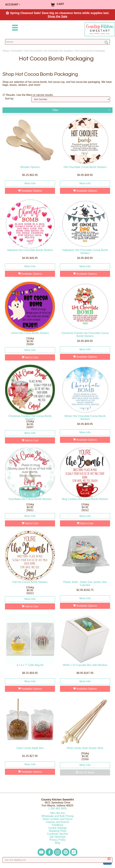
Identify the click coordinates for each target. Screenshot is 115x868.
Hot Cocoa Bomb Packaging (90, 51)
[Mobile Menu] (14, 28)
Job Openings (58, 837)
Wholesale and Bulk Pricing (58, 816)
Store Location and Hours (57, 819)
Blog (57, 843)
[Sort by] (71, 99)
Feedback (57, 825)
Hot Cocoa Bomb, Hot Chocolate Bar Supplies (48, 51)
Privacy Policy (57, 840)
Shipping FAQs (58, 831)
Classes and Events (57, 822)
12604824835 (57, 808)
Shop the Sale (57, 16)
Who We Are (57, 813)
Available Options (30, 191)
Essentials (17, 51)
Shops (6, 51)
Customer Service (57, 834)
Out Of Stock (85, 772)
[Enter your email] (57, 860)
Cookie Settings (57, 828)
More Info (30, 183)
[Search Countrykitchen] (57, 42)
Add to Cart (30, 357)
